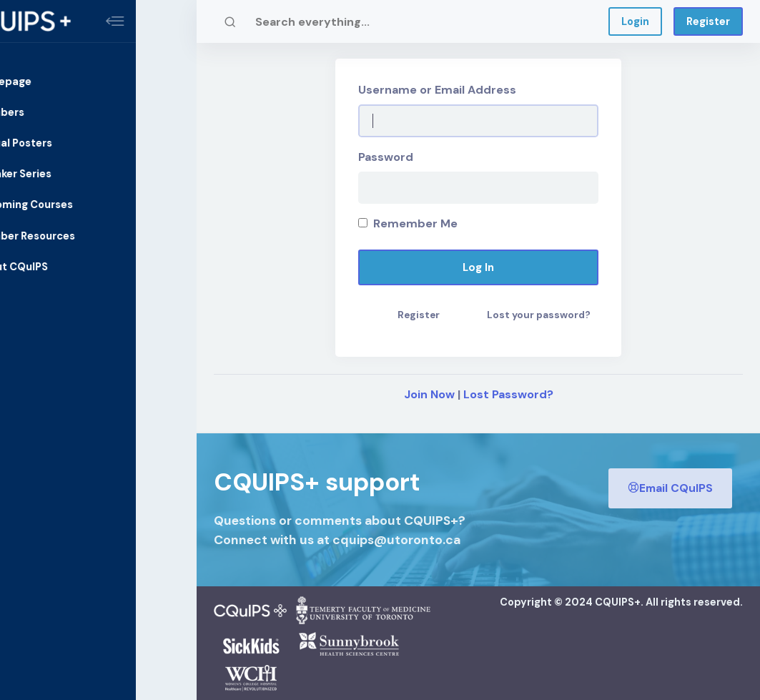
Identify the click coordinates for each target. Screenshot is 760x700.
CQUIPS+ (618, 602)
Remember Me (408, 223)
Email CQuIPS (670, 487)
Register (708, 21)
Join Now (429, 394)
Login (635, 21)
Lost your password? (539, 315)
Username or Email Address (437, 90)
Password (386, 157)
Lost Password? (508, 394)
